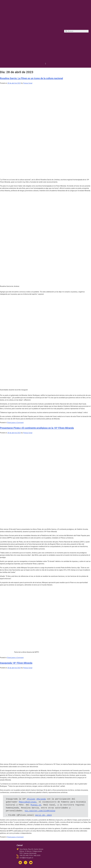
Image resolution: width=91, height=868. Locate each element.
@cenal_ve (36, 805)
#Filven (31, 799)
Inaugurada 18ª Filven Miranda (16, 663)
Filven (9, 423)
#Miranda (41, 799)
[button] (45, 64)
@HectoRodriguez (28, 802)
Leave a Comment (17, 423)
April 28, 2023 (43, 815)
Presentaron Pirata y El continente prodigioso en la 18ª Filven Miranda (37, 428)
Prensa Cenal (28, 83)
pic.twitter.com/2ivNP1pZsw (40, 811)
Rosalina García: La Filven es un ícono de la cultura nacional (31, 78)
